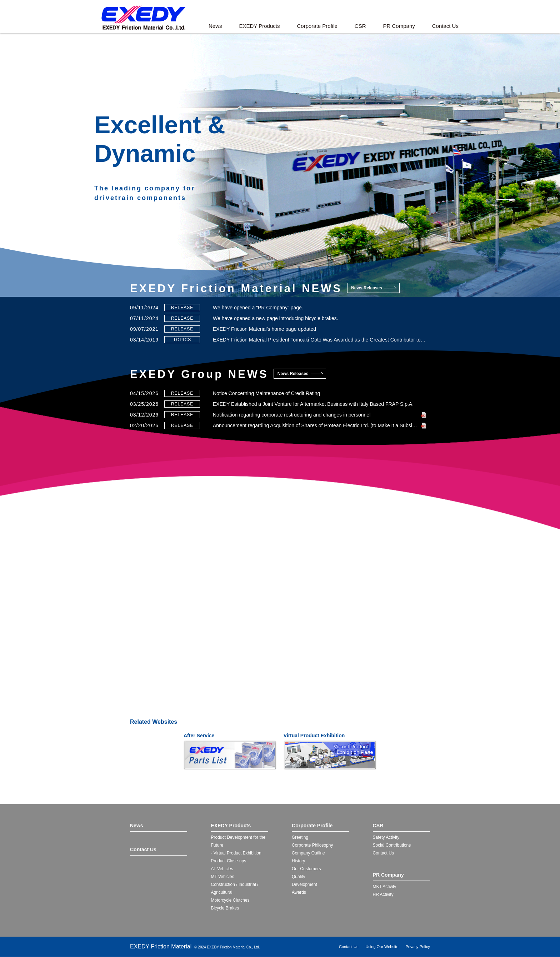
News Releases (367, 288)
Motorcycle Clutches (230, 900)
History (298, 861)
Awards (299, 892)
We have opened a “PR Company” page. (258, 308)
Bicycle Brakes (225, 908)
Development (304, 884)
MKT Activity (385, 887)
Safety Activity (386, 837)
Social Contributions (392, 845)
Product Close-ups (229, 861)
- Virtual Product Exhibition (236, 853)
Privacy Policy (418, 947)
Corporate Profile (317, 26)
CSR (360, 26)
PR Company (399, 26)
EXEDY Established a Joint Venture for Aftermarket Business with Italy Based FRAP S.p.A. (313, 404)
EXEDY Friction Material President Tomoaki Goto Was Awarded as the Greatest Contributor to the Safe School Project (320, 340)
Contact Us (445, 26)
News (215, 26)
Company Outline (308, 853)
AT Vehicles (222, 869)
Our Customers (306, 869)
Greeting (300, 837)
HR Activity (383, 894)
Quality (298, 877)
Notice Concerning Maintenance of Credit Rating (266, 393)
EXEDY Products (260, 26)
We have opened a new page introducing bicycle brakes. (276, 318)
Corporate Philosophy (312, 845)
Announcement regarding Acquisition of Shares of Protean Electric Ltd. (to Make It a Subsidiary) (319, 425)
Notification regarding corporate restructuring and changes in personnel (292, 415)
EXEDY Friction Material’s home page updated (264, 329)
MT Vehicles (223, 877)
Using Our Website (382, 947)
